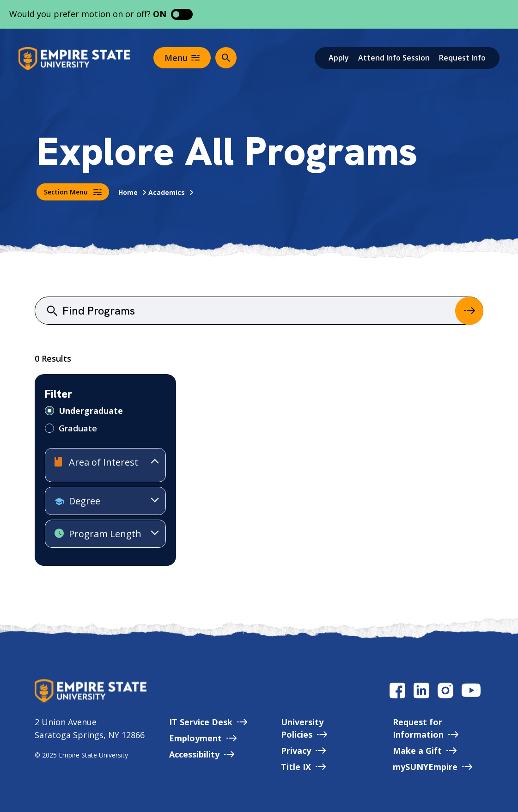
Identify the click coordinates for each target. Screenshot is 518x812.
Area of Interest (96, 463)
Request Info (462, 58)
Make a (425, 751)
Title (303, 767)
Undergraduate (91, 411)
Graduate (78, 428)
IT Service (208, 722)
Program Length (98, 535)
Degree (77, 502)
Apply (339, 58)
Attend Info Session (394, 58)
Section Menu (73, 192)
